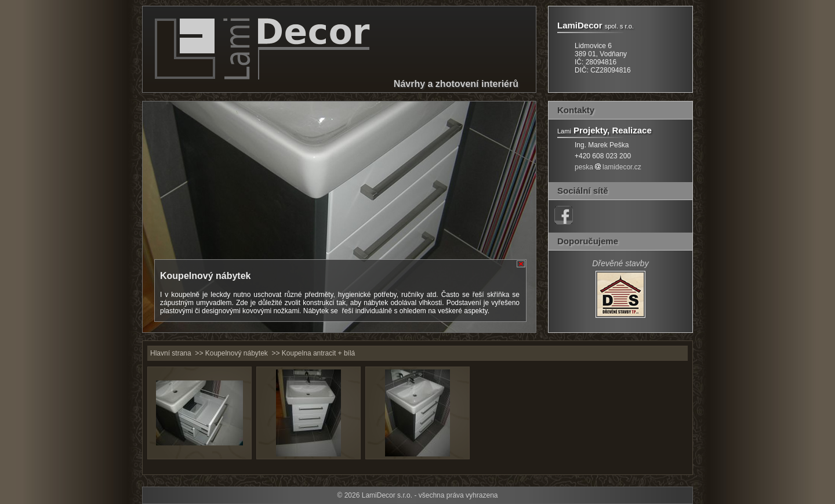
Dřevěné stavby (620, 263)
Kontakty (576, 110)
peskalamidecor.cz (608, 167)
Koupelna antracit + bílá (318, 353)
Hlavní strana (171, 353)
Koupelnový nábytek (237, 353)
